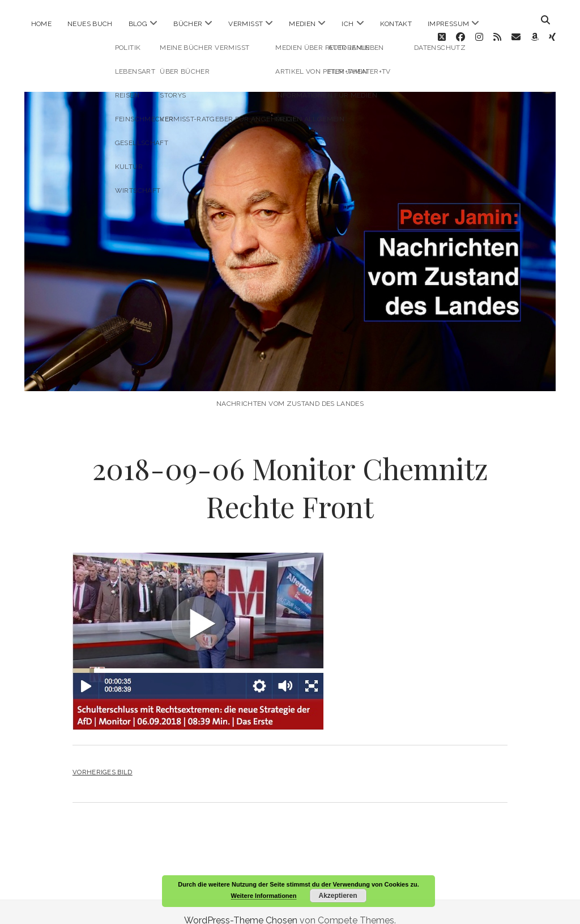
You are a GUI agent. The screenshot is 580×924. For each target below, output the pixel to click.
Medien (302, 24)
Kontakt (396, 24)
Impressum (448, 24)
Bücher (188, 24)
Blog (138, 24)
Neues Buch (90, 24)
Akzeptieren (338, 896)
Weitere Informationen (264, 896)
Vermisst (246, 24)
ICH (347, 24)
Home (41, 24)
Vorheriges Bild (103, 755)
